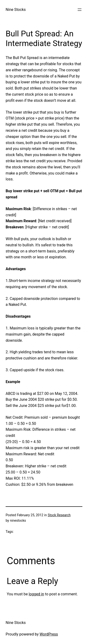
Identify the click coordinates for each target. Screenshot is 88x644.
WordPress (49, 634)
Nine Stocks (16, 10)
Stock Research (59, 515)
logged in (36, 594)
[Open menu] (80, 10)
